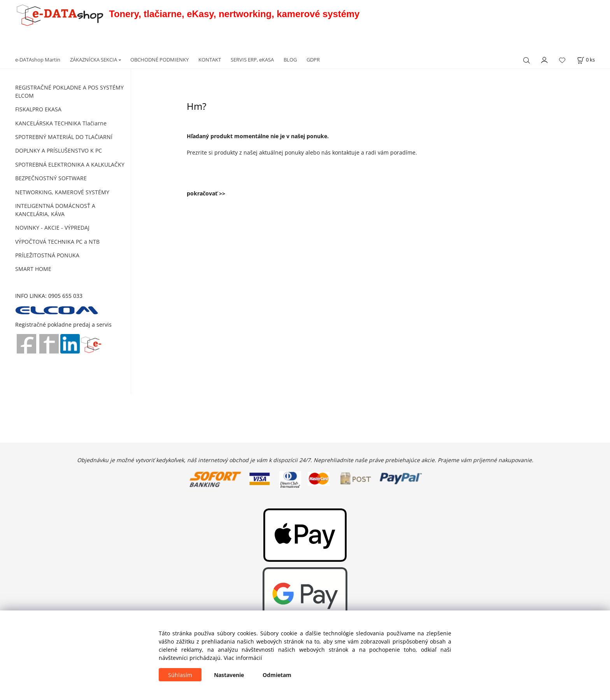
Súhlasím (180, 675)
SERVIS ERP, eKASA (252, 60)
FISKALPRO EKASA (38, 109)
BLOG (290, 60)
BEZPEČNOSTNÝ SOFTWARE (51, 178)
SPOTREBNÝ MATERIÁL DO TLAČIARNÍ (64, 137)
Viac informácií (243, 658)
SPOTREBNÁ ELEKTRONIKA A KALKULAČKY (70, 164)
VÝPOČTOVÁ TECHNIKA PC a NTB (57, 242)
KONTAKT (210, 60)
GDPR (313, 60)
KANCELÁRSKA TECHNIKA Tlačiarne (61, 123)
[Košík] (586, 60)
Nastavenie (229, 675)
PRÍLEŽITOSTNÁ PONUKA (47, 255)
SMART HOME (33, 269)
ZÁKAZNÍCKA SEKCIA (94, 60)
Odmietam (277, 675)
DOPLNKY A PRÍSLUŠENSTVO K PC (59, 150)
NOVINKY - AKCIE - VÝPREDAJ (52, 228)
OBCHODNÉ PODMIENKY (160, 60)
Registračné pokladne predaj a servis (63, 324)
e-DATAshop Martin (38, 60)
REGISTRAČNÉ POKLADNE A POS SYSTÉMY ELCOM (69, 91)
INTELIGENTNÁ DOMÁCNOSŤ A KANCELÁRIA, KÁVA (55, 210)
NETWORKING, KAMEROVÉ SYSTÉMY (62, 192)
